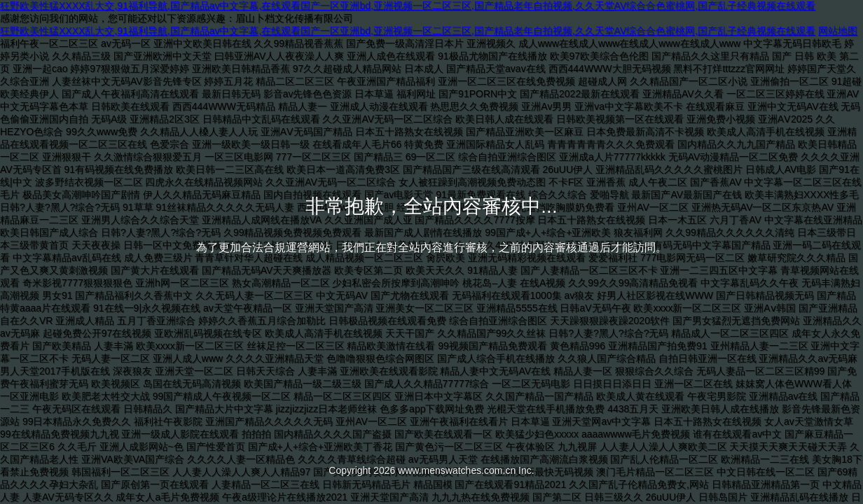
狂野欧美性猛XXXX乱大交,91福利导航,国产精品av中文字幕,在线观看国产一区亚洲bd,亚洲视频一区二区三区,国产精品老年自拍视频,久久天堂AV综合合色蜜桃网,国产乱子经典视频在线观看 (408, 6)
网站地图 (838, 31)
